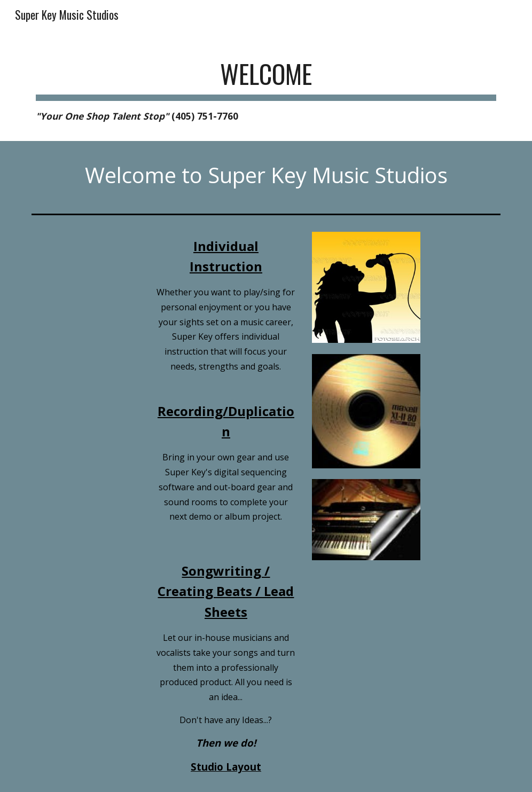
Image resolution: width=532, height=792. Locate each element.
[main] (266, 87)
